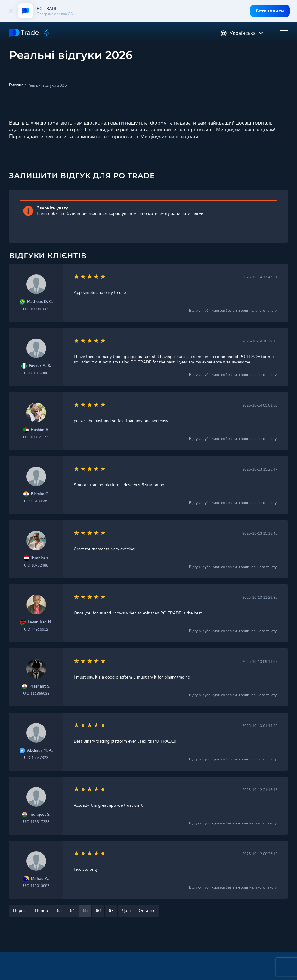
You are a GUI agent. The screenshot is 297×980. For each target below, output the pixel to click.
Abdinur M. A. (40, 751)
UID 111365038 (36, 694)
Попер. (42, 911)
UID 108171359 (36, 437)
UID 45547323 (36, 758)
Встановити (269, 11)
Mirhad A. (40, 879)
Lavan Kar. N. (40, 622)
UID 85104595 (36, 501)
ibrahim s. (40, 558)
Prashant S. (40, 686)
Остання (147, 911)
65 (85, 911)
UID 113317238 (36, 822)
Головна (16, 85)
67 (111, 911)
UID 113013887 (36, 886)
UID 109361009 (36, 309)
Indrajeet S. (40, 815)
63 (59, 911)
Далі (126, 911)
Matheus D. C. (40, 302)
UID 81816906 (36, 373)
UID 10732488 (36, 565)
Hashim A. (40, 430)
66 (98, 911)
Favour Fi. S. (40, 366)
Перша (20, 911)
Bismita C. (40, 494)
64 (72, 911)
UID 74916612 (36, 629)
